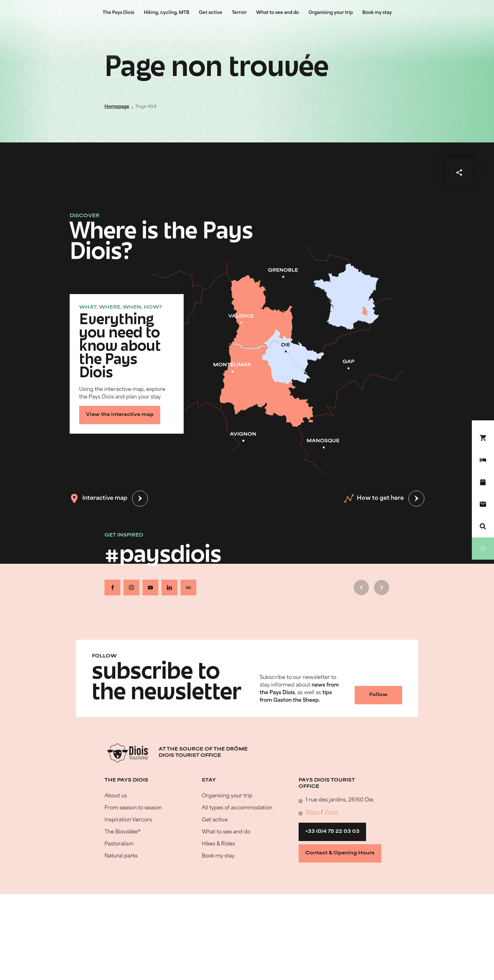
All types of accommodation (237, 808)
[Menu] (483, 549)
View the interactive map (120, 415)
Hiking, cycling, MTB (167, 13)
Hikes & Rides (218, 844)
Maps (313, 813)
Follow (378, 695)
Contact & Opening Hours (340, 853)
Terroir (239, 13)
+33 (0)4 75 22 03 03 (332, 832)
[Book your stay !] (483, 438)
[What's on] (483, 482)
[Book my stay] (483, 460)
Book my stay (377, 13)
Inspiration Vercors (128, 820)
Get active (211, 13)
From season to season (133, 808)
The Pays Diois (118, 13)
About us (116, 796)
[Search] (483, 526)
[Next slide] (382, 587)
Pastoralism (119, 844)
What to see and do (278, 13)
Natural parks (121, 856)
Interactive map (98, 499)
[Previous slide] (361, 587)
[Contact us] (483, 504)
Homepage (117, 107)
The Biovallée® (123, 832)
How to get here (374, 499)
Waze (331, 813)
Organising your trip (331, 13)
